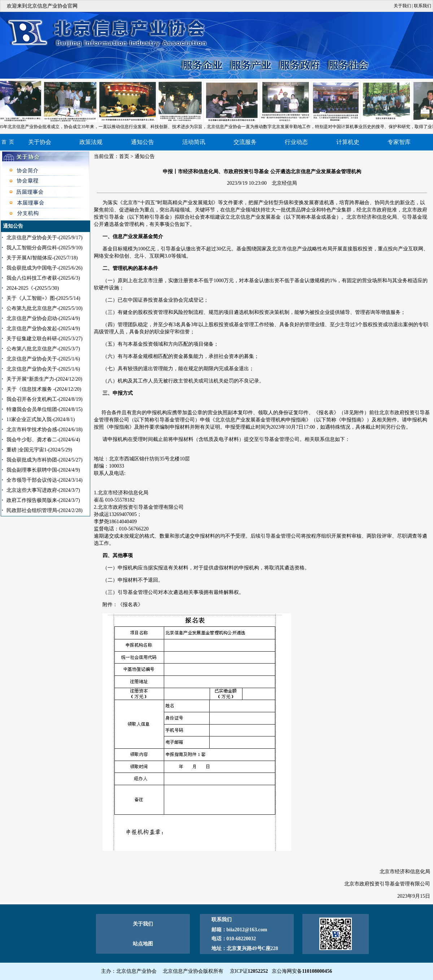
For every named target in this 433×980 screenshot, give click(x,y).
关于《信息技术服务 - (44, 389)
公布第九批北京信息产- (45, 308)
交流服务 (245, 142)
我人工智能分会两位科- (45, 248)
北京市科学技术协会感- (45, 430)
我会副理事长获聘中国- (43, 470)
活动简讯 (194, 142)
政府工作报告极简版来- (43, 500)
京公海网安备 (302, 971)
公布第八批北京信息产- (43, 349)
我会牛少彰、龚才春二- (43, 440)
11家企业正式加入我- (41, 419)
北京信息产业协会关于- (45, 238)
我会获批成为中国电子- (45, 268)
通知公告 (143, 142)
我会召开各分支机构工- (45, 399)
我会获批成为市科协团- (45, 460)
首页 (124, 156)
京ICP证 (249, 971)
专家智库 (399, 142)
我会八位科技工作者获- (43, 278)
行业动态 (296, 142)
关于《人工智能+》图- (43, 298)
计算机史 (348, 142)
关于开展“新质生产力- (44, 379)
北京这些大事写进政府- (43, 490)
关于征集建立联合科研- (45, 339)
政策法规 (91, 142)
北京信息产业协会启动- (43, 318)
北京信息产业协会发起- (43, 329)
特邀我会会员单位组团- (45, 409)
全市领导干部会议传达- (45, 480)
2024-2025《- (33, 288)
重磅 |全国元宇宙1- (39, 450)
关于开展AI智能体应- (42, 258)
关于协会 (40, 142)
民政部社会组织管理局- (45, 510)
